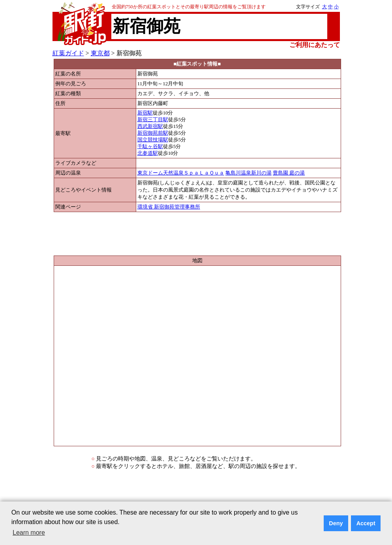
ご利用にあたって (315, 45)
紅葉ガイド (68, 53)
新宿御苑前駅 (153, 133)
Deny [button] (336, 523)
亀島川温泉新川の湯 (249, 173)
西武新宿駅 (150, 126)
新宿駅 (145, 113)
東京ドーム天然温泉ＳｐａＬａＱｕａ (181, 173)
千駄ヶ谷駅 (150, 147)
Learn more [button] (29, 533)
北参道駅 (148, 153)
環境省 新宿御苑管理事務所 (169, 207)
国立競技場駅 (153, 140)
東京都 (100, 53)
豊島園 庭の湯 (289, 173)
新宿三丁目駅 (153, 120)
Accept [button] (366, 523)
